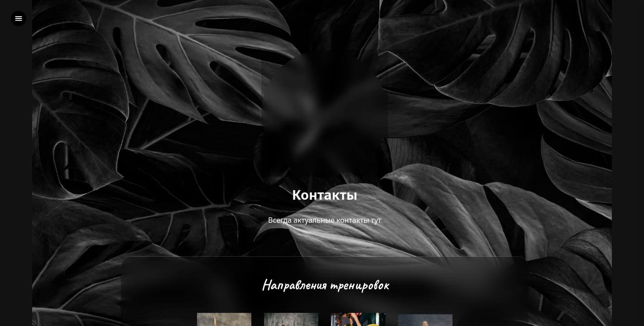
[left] (19, 19)
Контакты (325, 195)
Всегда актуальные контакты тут (325, 220)
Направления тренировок (325, 285)
